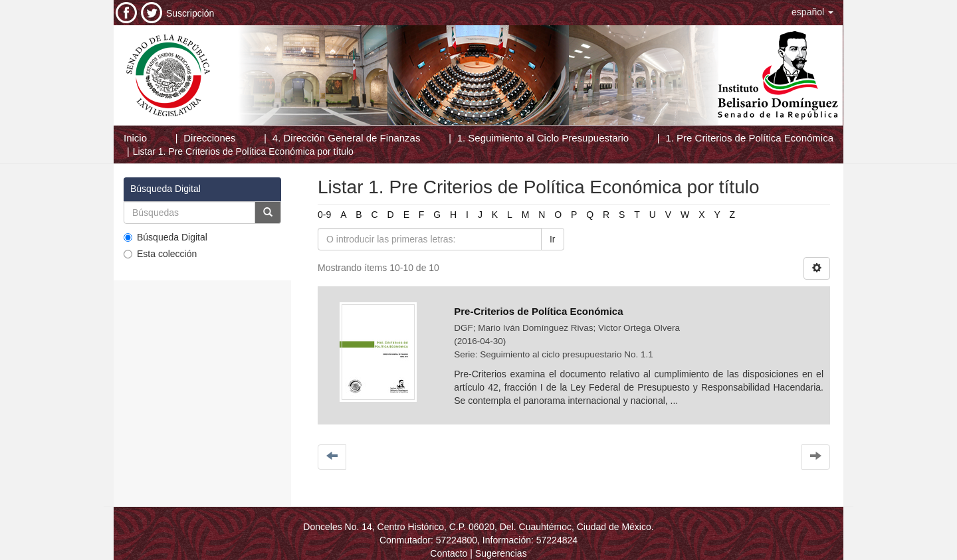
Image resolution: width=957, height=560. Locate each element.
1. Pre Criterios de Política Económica (749, 138)
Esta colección (160, 254)
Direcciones (209, 138)
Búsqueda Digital (165, 237)
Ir (553, 239)
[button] (812, 12)
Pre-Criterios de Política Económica (538, 311)
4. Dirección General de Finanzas (347, 138)
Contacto (449, 553)
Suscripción (190, 13)
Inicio (135, 138)
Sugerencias (501, 553)
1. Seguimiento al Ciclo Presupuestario (543, 138)
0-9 (324, 215)
